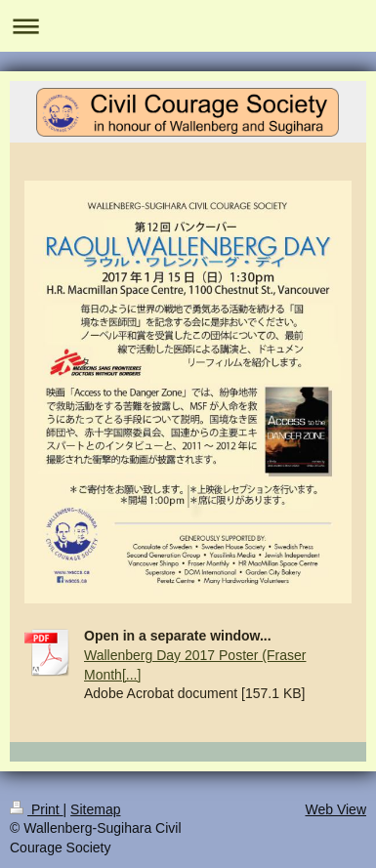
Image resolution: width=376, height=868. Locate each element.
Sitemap (95, 809)
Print (37, 809)
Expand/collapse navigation (188, 26)
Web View (335, 809)
